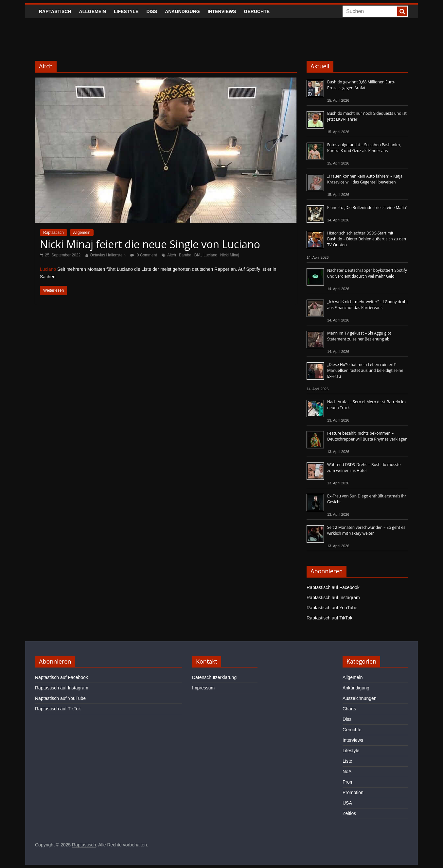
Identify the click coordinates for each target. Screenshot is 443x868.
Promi (349, 782)
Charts (349, 709)
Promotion (353, 792)
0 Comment (143, 255)
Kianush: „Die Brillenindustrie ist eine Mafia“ (367, 208)
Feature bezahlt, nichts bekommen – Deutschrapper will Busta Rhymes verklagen (367, 436)
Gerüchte (257, 11)
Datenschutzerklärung (214, 677)
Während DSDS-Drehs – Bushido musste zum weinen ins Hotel (364, 468)
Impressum (203, 688)
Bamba (185, 255)
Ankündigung (182, 11)
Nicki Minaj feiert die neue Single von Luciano (150, 244)
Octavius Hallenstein (108, 255)
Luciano (210, 255)
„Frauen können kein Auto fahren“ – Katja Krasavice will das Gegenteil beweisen (365, 179)
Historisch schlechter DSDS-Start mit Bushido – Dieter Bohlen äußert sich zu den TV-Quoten (367, 239)
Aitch (172, 255)
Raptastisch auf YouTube (332, 608)
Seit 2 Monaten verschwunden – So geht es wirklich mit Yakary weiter (366, 530)
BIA (197, 255)
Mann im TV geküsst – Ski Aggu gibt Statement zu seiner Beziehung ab (359, 336)
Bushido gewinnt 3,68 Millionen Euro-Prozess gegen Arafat (361, 85)
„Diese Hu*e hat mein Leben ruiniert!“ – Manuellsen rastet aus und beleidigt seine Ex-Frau (365, 370)
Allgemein (93, 11)
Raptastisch (55, 11)
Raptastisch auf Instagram (333, 598)
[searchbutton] (402, 11)
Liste (347, 761)
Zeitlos (349, 813)
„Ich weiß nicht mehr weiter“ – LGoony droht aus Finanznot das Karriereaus (368, 305)
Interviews (222, 11)
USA (347, 803)
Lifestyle (126, 11)
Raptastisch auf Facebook (333, 587)
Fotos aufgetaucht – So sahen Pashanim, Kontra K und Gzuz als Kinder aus (364, 148)
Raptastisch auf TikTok (329, 618)
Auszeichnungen (360, 698)
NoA (347, 772)
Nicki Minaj (230, 255)
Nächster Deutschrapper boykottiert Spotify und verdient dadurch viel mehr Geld (367, 273)
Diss (152, 11)
